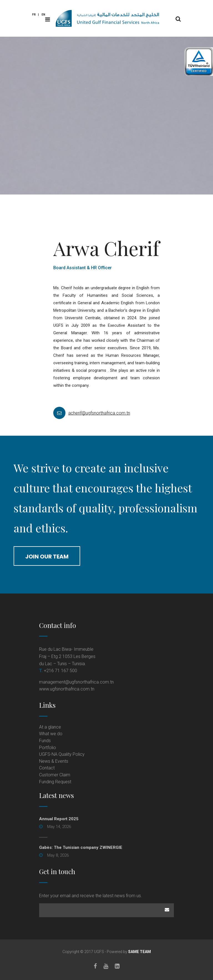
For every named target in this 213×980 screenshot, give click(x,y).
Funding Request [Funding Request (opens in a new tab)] (55, 782)
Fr (34, 15)
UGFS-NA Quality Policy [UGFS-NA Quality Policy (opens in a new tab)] (62, 754)
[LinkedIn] (117, 966)
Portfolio (48, 748)
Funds (45, 741)
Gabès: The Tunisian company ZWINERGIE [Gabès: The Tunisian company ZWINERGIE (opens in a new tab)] (81, 847)
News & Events (54, 761)
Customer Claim (55, 775)
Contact (47, 768)
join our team (47, 557)
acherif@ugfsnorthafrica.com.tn (74, 413)
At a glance (50, 727)
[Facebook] (95, 966)
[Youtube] (106, 966)
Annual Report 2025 (59, 819)
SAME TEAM (140, 952)
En (43, 15)
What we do (51, 734)
